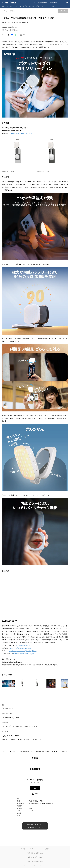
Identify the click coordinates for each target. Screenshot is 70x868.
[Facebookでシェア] (12, 35)
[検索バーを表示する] (67, 3)
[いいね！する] (3, 35)
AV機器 (17, 718)
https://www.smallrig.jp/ (23, 645)
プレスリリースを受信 (40, 3)
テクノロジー (10, 6)
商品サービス (7, 709)
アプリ (25, 6)
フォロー (35, 788)
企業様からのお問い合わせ (35, 857)
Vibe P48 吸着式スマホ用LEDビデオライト (24, 726)
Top (3, 6)
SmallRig (6, 726)
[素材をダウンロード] (21, 35)
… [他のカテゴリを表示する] (57, 6)
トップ (5, 751)
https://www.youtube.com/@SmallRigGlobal (23, 651)
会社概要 (23, 849)
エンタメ (32, 6)
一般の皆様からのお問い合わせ (35, 861)
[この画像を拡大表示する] (8, 684)
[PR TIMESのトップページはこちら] (10, 3)
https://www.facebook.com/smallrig (20, 648)
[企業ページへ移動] (35, 770)
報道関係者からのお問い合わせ (35, 853)
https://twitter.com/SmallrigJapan (24, 654)
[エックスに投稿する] (9, 35)
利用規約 (47, 849)
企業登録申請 (53, 3)
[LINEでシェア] (15, 35)
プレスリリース (13, 751)
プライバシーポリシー (35, 849)
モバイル (18, 6)
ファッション (50, 6)
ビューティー (40, 6)
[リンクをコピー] (24, 35)
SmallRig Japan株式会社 (27, 751)
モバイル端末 (7, 718)
